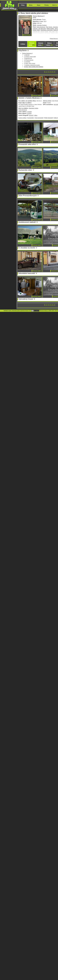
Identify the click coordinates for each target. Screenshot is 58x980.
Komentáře (31, 118)
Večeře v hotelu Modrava (29, 98)
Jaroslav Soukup (42, 25)
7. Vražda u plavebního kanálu (32, 65)
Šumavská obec (25, 170)
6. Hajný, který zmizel (30, 63)
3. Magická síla (28, 58)
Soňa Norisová (41, 27)
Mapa (39, 5)
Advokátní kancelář (27, 273)
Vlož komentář (39, 118)
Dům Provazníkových (28, 196)
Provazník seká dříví (27, 144)
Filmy (23, 5)
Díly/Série (23, 50)
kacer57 (31, 115)
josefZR (29, 112)
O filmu (23, 44)
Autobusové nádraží (27, 222)
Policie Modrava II (27, 53)
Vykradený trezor (26, 299)
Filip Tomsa (49, 27)
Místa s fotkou (49, 44)
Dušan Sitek (36, 30)
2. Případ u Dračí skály (30, 57)
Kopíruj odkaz (22, 118)
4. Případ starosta (29, 60)
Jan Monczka (42, 29)
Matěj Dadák (50, 29)
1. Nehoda (27, 55)
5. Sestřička (27, 62)
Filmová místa (32, 44)
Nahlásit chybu (8, 311)
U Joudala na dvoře (27, 248)
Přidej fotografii (48, 118)
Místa (31, 5)
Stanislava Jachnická (47, 30)
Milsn (36, 115)
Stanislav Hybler (34, 108)
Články (46, 5)
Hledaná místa (41, 44)
